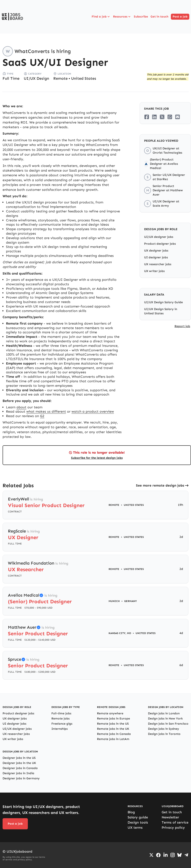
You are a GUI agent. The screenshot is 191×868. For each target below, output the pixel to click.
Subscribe (141, 17)
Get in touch (159, 17)
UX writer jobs (154, 271)
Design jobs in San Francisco (168, 724)
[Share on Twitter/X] (162, 117)
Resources (122, 17)
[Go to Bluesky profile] (179, 855)
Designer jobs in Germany (21, 778)
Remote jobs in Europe (113, 719)
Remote (60, 78)
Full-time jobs (61, 713)
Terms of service (175, 822)
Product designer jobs (160, 244)
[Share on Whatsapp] (170, 117)
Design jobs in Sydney (163, 729)
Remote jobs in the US (113, 724)
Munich (114, 601)
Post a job (180, 17)
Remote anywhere (110, 713)
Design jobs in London (164, 713)
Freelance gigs (62, 724)
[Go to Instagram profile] (173, 855)
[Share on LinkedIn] (154, 117)
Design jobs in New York (165, 719)
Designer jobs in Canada (20, 768)
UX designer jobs (156, 251)
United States (84, 78)
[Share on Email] (178, 117)
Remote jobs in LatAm (113, 739)
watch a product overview (93, 411)
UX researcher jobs (158, 264)
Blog (131, 812)
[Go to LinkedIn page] (166, 855)
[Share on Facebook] (147, 117)
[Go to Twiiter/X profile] (151, 855)
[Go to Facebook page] (158, 855)
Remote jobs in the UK (113, 729)
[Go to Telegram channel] (186, 855)
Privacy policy (173, 828)
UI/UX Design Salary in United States (161, 311)
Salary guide (138, 817)
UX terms (135, 828)
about (21, 407)
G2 (42, 416)
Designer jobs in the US (19, 758)
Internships (60, 729)
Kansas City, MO (120, 633)
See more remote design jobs (160, 485)
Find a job (101, 17)
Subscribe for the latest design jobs (97, 458)
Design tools (138, 822)
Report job (182, 326)
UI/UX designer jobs (159, 237)
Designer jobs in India (18, 773)
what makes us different (46, 411)
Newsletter (170, 817)
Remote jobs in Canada (114, 734)
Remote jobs (60, 719)
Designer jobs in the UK (19, 763)
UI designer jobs (156, 257)
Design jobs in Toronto (164, 734)
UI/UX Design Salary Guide (163, 302)
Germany (131, 601)
